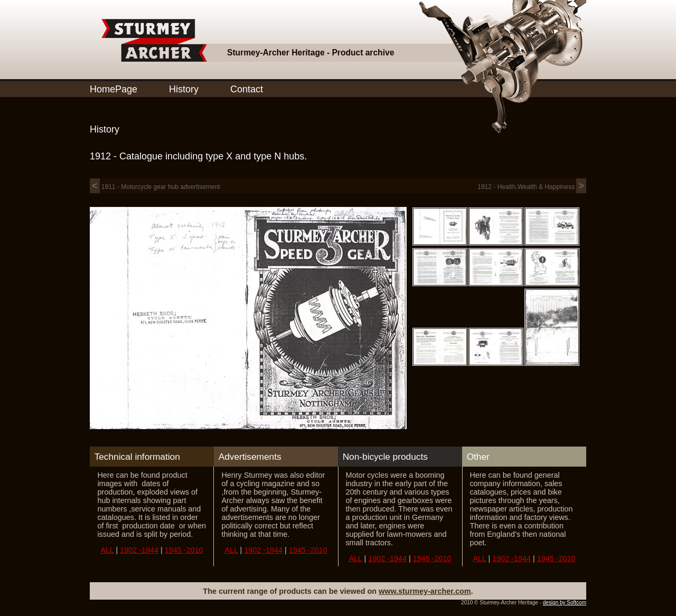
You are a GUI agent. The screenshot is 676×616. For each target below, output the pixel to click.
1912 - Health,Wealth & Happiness (532, 187)
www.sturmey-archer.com (425, 591)
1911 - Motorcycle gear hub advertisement (155, 187)
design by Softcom (565, 603)
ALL (107, 550)
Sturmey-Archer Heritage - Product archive (311, 53)
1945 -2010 (184, 550)
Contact (247, 89)
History (184, 89)
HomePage (114, 89)
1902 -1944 (139, 550)
